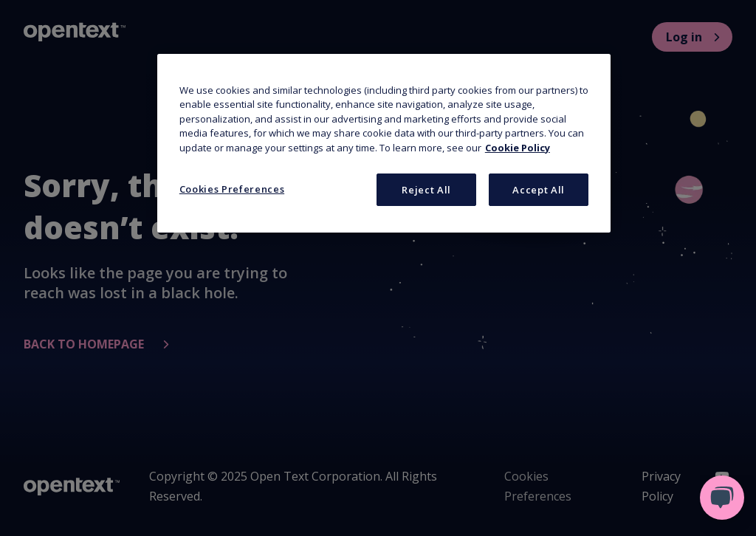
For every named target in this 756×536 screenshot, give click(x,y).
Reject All (426, 190)
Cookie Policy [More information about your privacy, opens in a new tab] (518, 148)
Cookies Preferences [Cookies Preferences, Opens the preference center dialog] (232, 189)
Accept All (539, 190)
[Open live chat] (722, 498)
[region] (384, 144)
